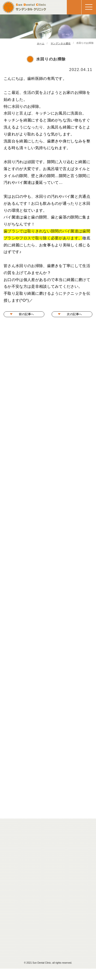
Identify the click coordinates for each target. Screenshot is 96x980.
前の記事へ (26, 314)
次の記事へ (74, 314)
